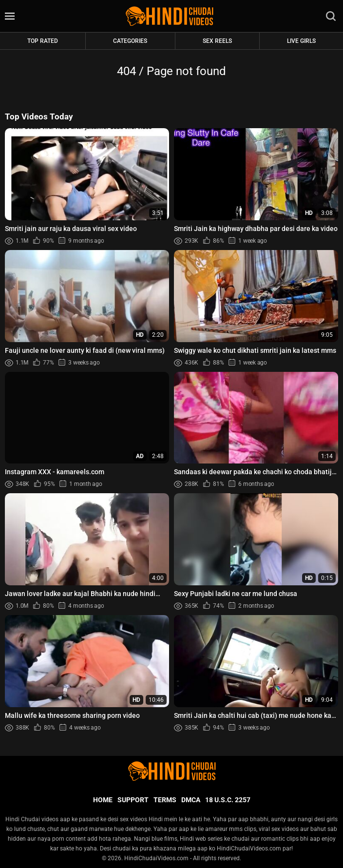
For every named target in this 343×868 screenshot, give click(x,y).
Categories (130, 41)
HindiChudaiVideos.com (156, 858)
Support (133, 800)
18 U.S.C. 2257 (228, 800)
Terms (165, 800)
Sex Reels (217, 41)
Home (103, 800)
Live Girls (301, 41)
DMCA (191, 800)
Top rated (43, 41)
